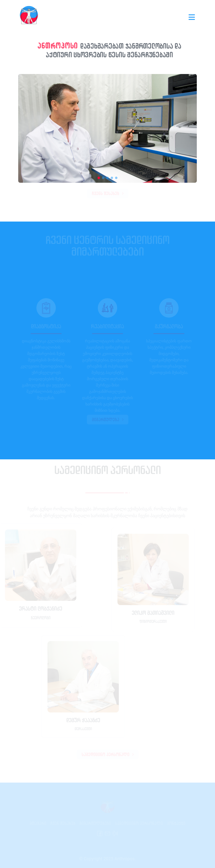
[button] (99, 178)
